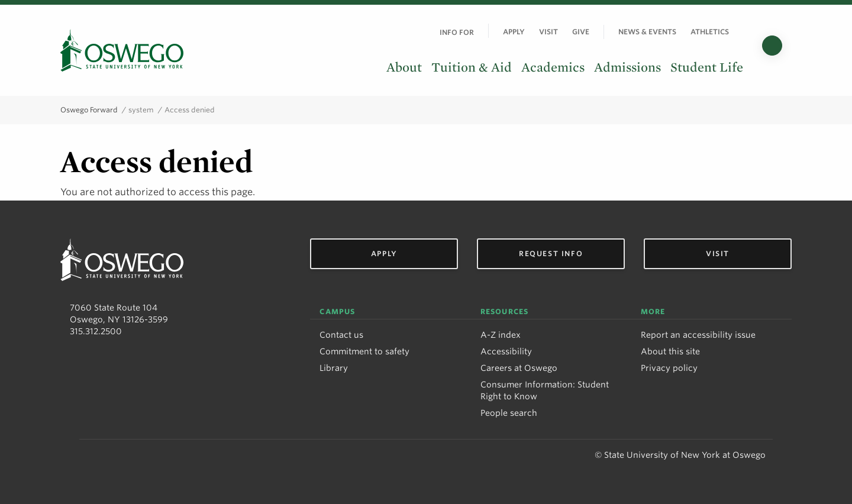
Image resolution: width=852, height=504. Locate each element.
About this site (670, 351)
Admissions (627, 67)
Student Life (707, 67)
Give (581, 32)
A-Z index (501, 335)
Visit (548, 32)
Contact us (341, 335)
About (404, 67)
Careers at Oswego (519, 368)
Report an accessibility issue (698, 335)
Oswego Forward (89, 110)
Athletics (710, 32)
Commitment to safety (364, 351)
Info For (457, 32)
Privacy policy (669, 368)
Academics (553, 67)
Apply (514, 32)
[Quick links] (743, 32)
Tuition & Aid (472, 67)
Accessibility (506, 351)
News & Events (647, 32)
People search (509, 413)
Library (334, 368)
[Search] (772, 46)
